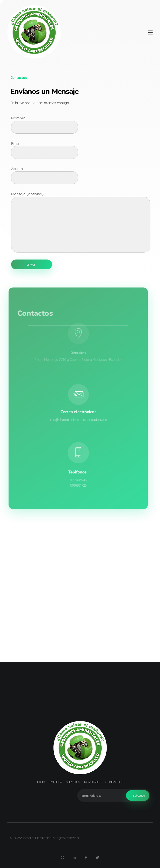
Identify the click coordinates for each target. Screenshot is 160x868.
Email (84, 150)
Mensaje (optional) (84, 222)
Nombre (84, 124)
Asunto (84, 175)
